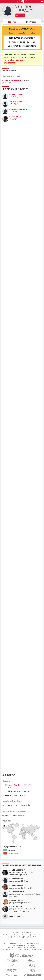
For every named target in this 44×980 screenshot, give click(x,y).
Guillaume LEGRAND (18, 102)
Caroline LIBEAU (16, 900)
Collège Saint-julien (12, 80)
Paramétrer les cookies (30, 948)
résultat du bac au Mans (23, 42)
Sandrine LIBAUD (17, 892)
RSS (25, 943)
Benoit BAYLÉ (15, 117)
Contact (20, 943)
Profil (14, 22)
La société (12, 945)
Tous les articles (21, 945)
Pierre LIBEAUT (16, 907)
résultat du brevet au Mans (23, 46)
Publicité (30, 943)
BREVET (22, 33)
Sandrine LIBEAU (16, 886)
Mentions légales (8, 950)
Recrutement (31, 945)
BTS (33, 33)
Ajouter (21, 15)
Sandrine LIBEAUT (17, 870)
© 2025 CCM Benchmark (33, 950)
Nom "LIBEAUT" (16, 916)
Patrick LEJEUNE (16, 94)
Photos (33, 22)
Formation (38, 943)
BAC (11, 33)
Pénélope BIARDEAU (18, 109)
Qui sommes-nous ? (9, 943)
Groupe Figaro (19, 950)
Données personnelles (14, 948)
